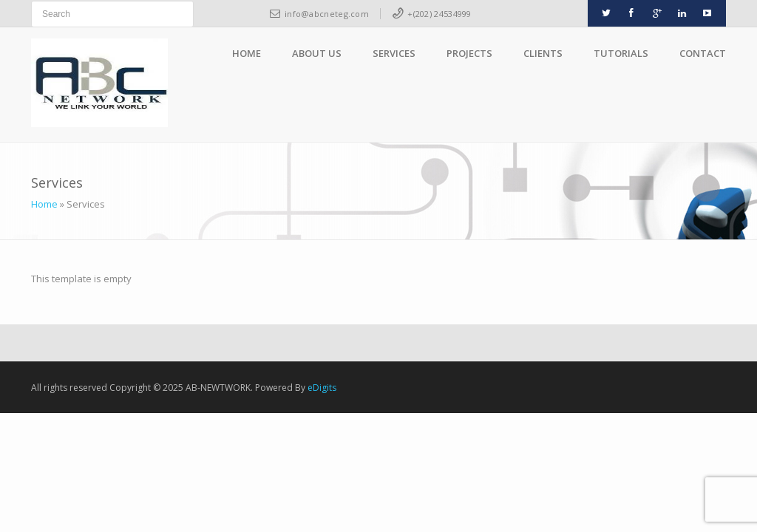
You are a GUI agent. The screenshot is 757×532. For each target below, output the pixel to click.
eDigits (322, 388)
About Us (317, 53)
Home (247, 53)
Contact (703, 53)
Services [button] (394, 53)
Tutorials (621, 53)
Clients (543, 53)
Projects (469, 53)
